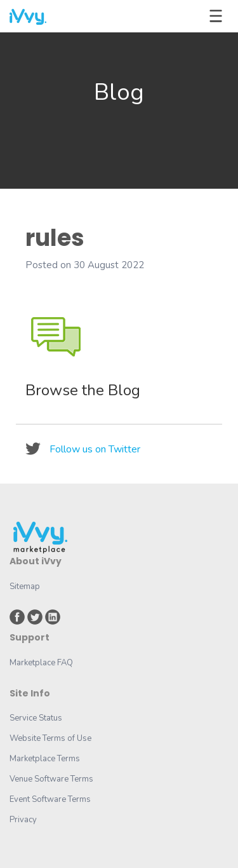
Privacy (23, 820)
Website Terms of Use (50, 738)
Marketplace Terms (45, 759)
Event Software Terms (50, 799)
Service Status (36, 718)
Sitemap (25, 587)
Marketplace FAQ (41, 663)
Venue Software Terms (51, 779)
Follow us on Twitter (95, 449)
